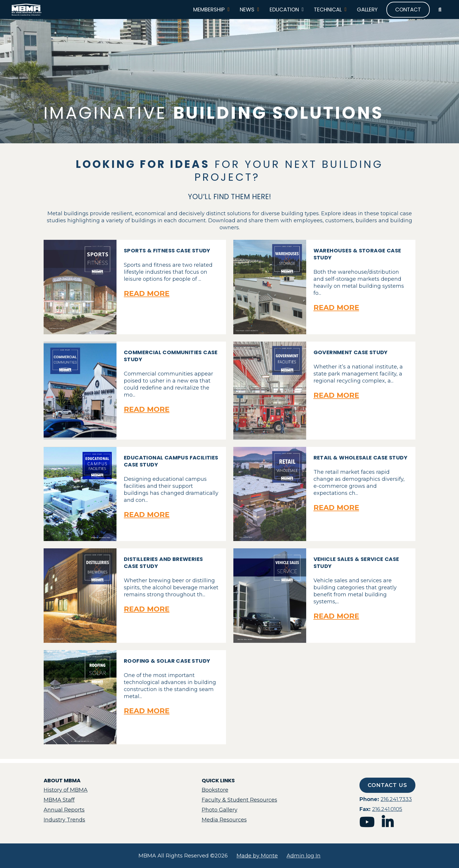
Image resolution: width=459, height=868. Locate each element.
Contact (405, 12)
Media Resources (224, 820)
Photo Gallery (220, 810)
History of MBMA (66, 790)
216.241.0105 (387, 809)
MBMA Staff (59, 800)
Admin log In (304, 856)
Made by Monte (257, 856)
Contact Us (387, 785)
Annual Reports (64, 810)
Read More (147, 298)
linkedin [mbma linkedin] (387, 822)
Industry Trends (64, 820)
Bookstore (215, 790)
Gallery (364, 12)
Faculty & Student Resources (239, 800)
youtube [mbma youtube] (367, 822)
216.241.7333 (396, 799)
